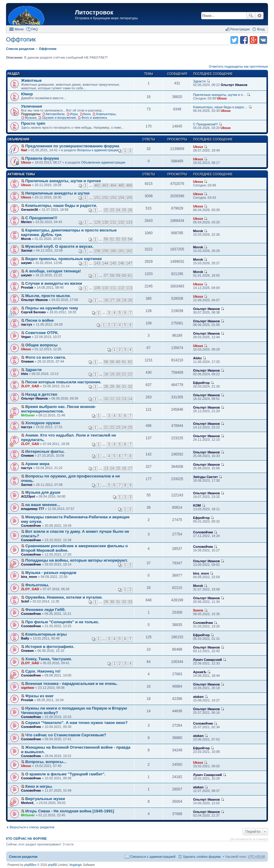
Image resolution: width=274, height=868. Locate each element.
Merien (26, 222)
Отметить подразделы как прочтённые (238, 66)
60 (124, 276)
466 (129, 186)
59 (118, 276)
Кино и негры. (39, 786)
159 (105, 251)
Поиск (251, 16)
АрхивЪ (200, 672)
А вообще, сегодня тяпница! (53, 271)
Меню (19, 29)
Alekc (197, 358)
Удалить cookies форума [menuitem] (202, 857)
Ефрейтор (201, 383)
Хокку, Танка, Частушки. (49, 659)
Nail (24, 150)
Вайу (25, 638)
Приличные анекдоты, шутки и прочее (63, 181)
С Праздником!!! (205, 124)
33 (130, 602)
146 (121, 263)
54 (130, 239)
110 (105, 288)
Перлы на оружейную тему (52, 308)
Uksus (222, 98)
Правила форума (42, 158)
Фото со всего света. (46, 357)
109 (97, 288)
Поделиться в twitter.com (234, 40)
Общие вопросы (41, 345)
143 (97, 263)
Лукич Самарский (208, 660)
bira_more (29, 577)
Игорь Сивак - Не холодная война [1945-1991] (70, 811)
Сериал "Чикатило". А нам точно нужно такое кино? (76, 723)
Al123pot (28, 496)
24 (118, 210)
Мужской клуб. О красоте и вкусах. (59, 246)
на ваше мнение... (43, 505)
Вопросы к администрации (98, 150)
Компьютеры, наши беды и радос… (220, 107)
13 (124, 399)
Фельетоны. (37, 585)
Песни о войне (40, 320)
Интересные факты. (45, 451)
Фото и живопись (94, 118)
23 (112, 210)
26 (130, 210)
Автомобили (55, 114)
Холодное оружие (43, 423)
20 (130, 300)
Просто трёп (33, 123)
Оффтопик (21, 39)
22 (106, 210)
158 (97, 251)
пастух (27, 324)
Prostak (27, 287)
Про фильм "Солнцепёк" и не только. (62, 622)
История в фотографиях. (50, 647)
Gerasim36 (29, 210)
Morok (26, 239)
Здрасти (199, 81)
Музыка (31, 118)
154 (121, 198)
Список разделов (23, 857)
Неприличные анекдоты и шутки (57, 193)
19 (124, 300)
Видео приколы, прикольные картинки (63, 259)
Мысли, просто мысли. (48, 296)
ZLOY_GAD (30, 386)
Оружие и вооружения (59, 118)
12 (118, 399)
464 (113, 186)
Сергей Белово (33, 312)
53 (124, 239)
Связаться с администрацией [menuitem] (153, 857)
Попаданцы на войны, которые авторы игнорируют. (77, 560)
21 (124, 374)
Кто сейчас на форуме (26, 839)
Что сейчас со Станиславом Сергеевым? (66, 735)
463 (105, 186)
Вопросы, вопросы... (46, 762)
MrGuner (28, 415)
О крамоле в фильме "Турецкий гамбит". (65, 774)
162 (129, 251)
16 (106, 300)
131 (113, 222)
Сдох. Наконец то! (43, 671)
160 (113, 251)
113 (129, 288)
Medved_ (28, 803)
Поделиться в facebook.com (244, 40)
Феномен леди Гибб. (45, 610)
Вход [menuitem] (261, 29)
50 (106, 239)
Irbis (25, 374)
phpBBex (31, 865)
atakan (198, 697)
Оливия (27, 361)
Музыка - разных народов (51, 573)
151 (97, 198)
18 (118, 300)
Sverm (198, 610)
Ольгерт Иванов (234, 85)
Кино (87, 114)
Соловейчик (31, 526)
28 (106, 387)
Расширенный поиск (259, 16)
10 (106, 399)
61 (130, 276)
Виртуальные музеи (45, 799)
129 (97, 222)
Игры (74, 114)
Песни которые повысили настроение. (63, 382)
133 (129, 222)
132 (121, 222)
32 (130, 387)
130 (105, 222)
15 (118, 468)
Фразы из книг (40, 696)
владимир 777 (33, 509)
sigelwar (28, 688)
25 (124, 210)
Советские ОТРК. (42, 333)
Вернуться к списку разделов (32, 827)
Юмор (27, 94)
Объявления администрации (103, 162)
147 (129, 263)
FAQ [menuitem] (35, 29)
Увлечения (32, 106)
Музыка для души (43, 492)
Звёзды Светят (205, 477)
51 (112, 239)
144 (105, 263)
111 (113, 288)
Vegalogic (76, 865)
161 (121, 251)
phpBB (52, 865)
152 (105, 198)
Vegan (26, 337)
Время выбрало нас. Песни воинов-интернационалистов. (58, 409)
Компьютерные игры (46, 634)
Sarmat (27, 250)
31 (124, 387)
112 (121, 288)
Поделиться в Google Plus (254, 40)
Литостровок (94, 12)
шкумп (26, 263)
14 (130, 399)
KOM (197, 505)
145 (113, 263)
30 (118, 387)
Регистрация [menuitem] (240, 29)
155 (129, 198)
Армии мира (37, 464)
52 (118, 239)
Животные (31, 80)
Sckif (25, 601)
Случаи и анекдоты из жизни (54, 283)
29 (112, 387)
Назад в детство (41, 394)
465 (121, 186)
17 (112, 300)
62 (130, 362)
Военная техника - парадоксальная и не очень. (71, 684)
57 (106, 276)
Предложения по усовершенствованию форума (72, 146)
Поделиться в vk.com (263, 40)
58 (112, 276)
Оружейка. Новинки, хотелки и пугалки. (64, 597)
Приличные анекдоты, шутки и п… (220, 95)
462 (97, 186)
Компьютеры (106, 114)
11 (112, 399)
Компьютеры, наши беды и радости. (61, 205)
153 (113, 198)
